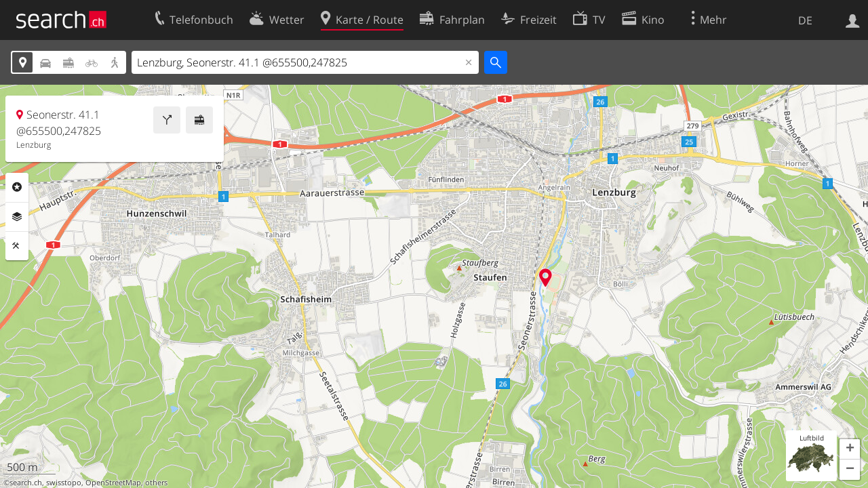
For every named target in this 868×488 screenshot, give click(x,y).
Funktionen (17, 246)
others (156, 483)
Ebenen (17, 217)
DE (805, 20)
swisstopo (64, 483)
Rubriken (17, 187)
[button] (850, 449)
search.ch (26, 483)
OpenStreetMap (113, 483)
